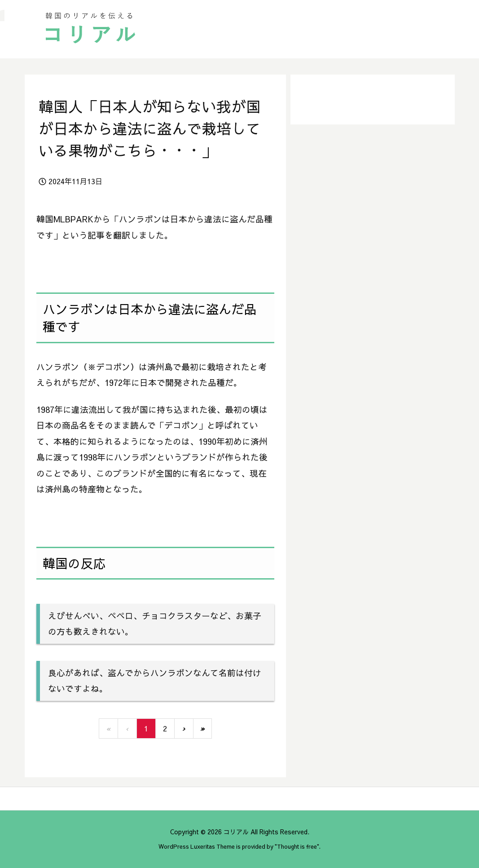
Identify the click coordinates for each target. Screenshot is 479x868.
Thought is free (297, 846)
